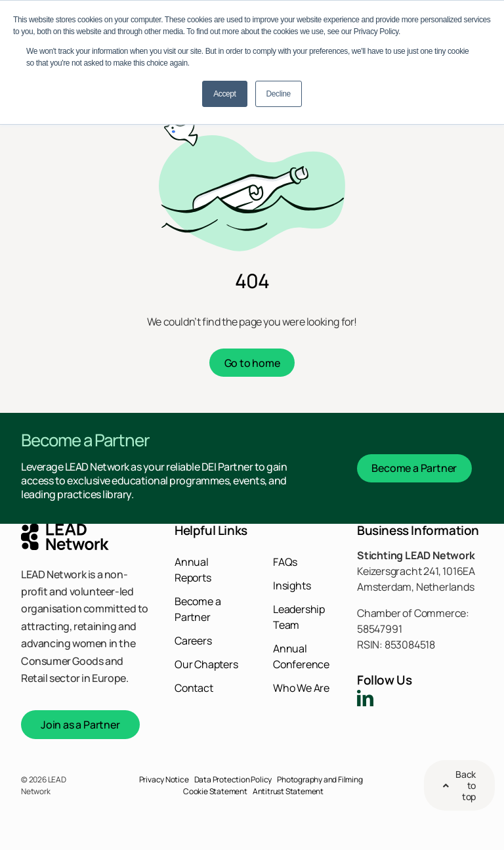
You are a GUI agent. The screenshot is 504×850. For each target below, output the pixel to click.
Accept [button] (224, 94)
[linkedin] (365, 698)
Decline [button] (279, 94)
